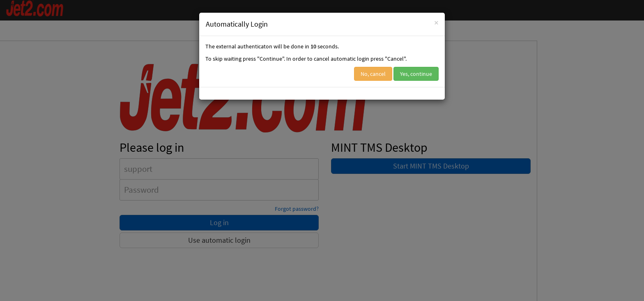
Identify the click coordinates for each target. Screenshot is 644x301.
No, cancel (373, 74)
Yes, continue (416, 74)
